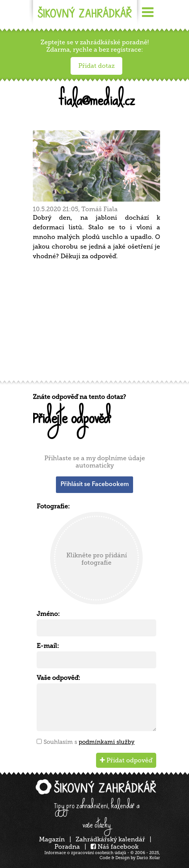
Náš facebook (115, 847)
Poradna (67, 847)
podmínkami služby (107, 742)
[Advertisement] (96, 323)
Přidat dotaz (96, 66)
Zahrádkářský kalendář (110, 839)
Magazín (52, 839)
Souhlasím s (89, 742)
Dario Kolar (148, 858)
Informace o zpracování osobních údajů (85, 853)
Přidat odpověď (126, 760)
